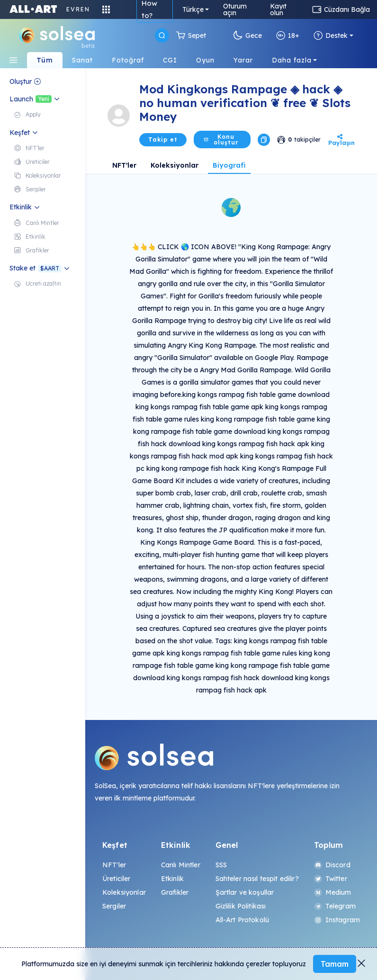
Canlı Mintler (181, 865)
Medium (333, 892)
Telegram (335, 906)
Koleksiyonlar (175, 165)
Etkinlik (172, 879)
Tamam (335, 964)
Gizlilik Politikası (241, 906)
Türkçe (193, 9)
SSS (221, 865)
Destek (331, 36)
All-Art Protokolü (242, 920)
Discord (332, 865)
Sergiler (114, 906)
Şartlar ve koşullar (245, 892)
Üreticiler (116, 879)
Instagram (337, 920)
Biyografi (229, 165)
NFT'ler (124, 165)
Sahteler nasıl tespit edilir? (257, 879)
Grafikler (175, 892)
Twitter (331, 879)
